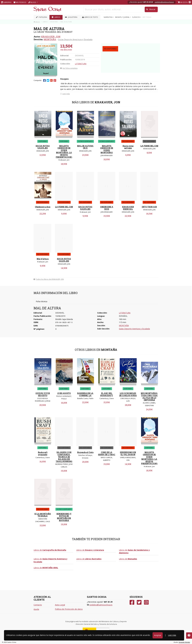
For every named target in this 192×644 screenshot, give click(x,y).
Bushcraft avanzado (43, 453)
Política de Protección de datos (69, 609)
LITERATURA (81, 64)
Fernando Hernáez (184, 642)
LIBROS (56, 17)
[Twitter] (139, 602)
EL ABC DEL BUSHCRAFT (107, 394)
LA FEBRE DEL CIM (149, 146)
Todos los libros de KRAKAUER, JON (49, 279)
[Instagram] (146, 602)
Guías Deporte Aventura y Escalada (75, 39)
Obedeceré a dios (43, 207)
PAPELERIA (42, 17)
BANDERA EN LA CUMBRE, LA (85, 394)
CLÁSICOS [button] (136, 17)
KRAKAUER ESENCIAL (128, 208)
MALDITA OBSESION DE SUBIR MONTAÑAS (107, 149)
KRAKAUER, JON (51, 37)
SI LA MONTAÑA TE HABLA (43, 515)
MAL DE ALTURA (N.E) (85, 147)
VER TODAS (147, 17)
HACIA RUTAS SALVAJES (43, 147)
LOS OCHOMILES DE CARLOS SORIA (128, 394)
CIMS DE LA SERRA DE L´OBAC (107, 453)
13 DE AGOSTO (64, 393)
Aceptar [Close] (158, 635)
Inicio (37, 22)
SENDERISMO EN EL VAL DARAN (128, 453)
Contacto (38, 605)
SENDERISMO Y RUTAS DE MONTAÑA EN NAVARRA (64, 517)
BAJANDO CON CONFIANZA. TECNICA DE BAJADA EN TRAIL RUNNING (64, 457)
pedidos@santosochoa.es (164, 2)
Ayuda (36, 609)
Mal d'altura (43, 259)
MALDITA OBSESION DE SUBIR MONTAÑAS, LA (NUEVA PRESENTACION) (64, 151)
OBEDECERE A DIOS (107, 208)
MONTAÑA (50, 39)
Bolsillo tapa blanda (64, 319)
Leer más (172, 635)
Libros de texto (90, 17)
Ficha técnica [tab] (42, 301)
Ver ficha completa (69, 68)
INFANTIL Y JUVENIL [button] (122, 17)
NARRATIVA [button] (108, 17)
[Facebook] (132, 602)
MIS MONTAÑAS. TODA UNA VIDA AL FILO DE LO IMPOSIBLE (149, 397)
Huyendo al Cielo (85, 452)
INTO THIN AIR (149, 207)
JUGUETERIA (71, 17)
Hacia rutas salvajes (128, 147)
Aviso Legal (60, 605)
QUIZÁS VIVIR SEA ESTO (43, 394)
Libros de (50, 550)
